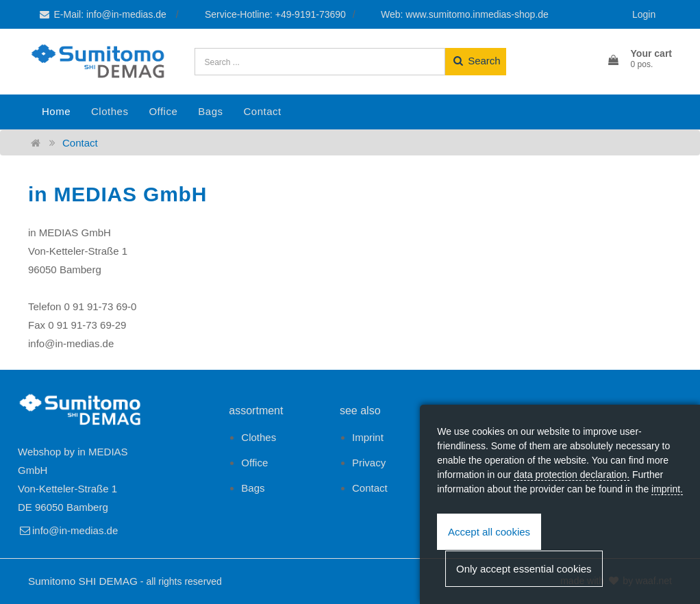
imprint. (667, 489)
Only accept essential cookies (524, 569)
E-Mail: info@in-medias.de (103, 14)
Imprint (368, 437)
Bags (210, 111)
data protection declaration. (572, 475)
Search (476, 61)
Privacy (369, 463)
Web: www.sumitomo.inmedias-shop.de (465, 14)
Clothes (110, 111)
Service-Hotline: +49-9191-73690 (275, 14)
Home (56, 111)
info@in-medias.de (68, 530)
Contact (262, 111)
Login (644, 14)
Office (163, 111)
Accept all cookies (489, 532)
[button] (639, 60)
